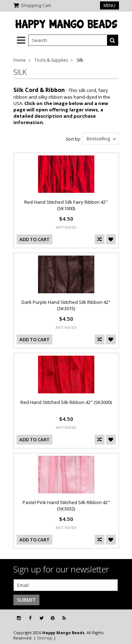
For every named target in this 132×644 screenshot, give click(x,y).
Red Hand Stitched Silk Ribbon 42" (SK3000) (66, 402)
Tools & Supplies (51, 60)
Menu (109, 5)
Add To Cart (34, 239)
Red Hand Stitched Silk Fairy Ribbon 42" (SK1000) (66, 205)
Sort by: (73, 139)
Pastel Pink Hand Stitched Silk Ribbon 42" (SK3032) (66, 505)
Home (20, 60)
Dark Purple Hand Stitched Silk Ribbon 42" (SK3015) (66, 305)
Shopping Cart (36, 5)
